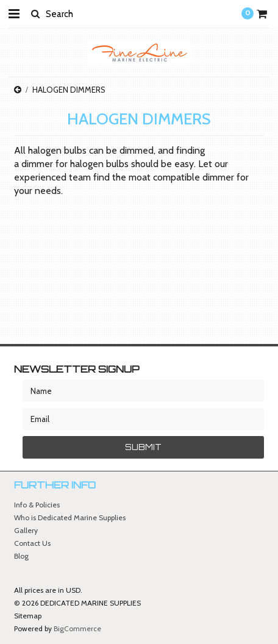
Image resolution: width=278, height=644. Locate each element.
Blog (21, 556)
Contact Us (32, 543)
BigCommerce (77, 628)
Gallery (26, 530)
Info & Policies (37, 505)
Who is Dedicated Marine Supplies (70, 517)
